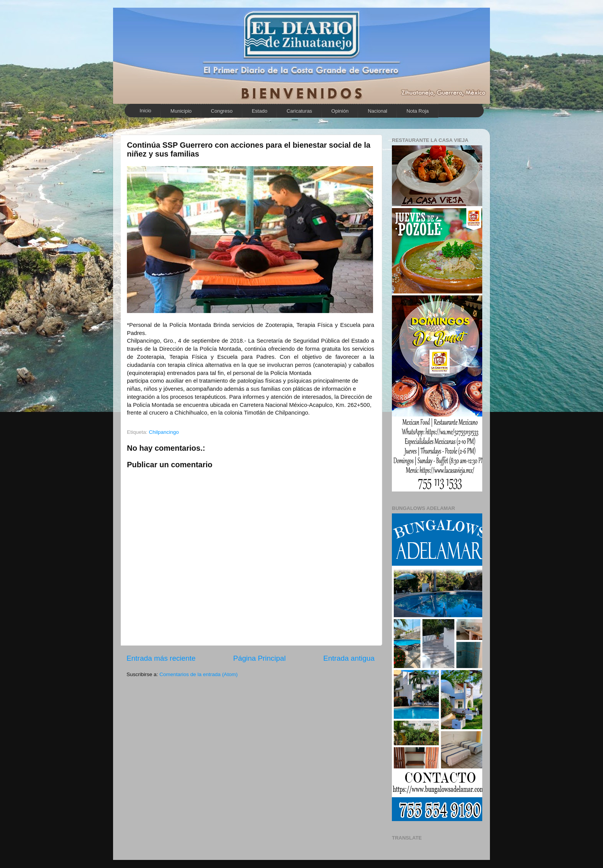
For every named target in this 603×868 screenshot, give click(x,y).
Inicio (145, 111)
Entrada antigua (349, 658)
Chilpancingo (164, 432)
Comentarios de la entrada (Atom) (199, 674)
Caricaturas (299, 111)
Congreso (222, 111)
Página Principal (259, 658)
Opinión (340, 111)
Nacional (377, 111)
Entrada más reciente (161, 658)
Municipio (181, 111)
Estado (260, 111)
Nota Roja (418, 111)
